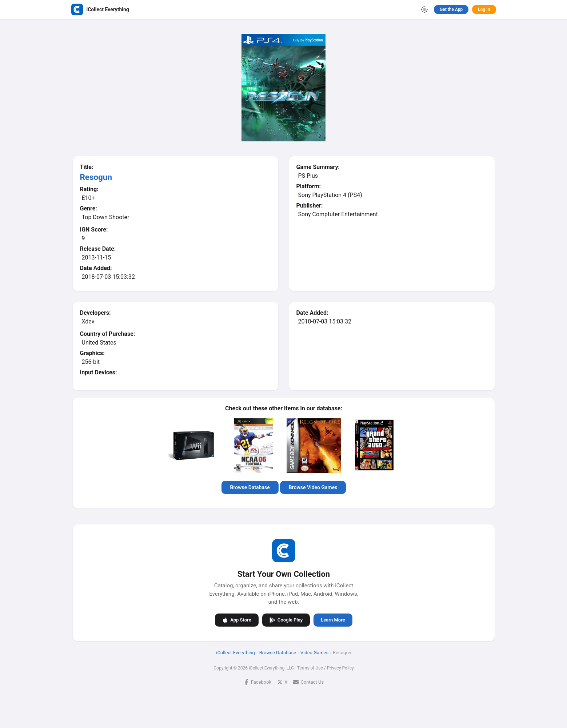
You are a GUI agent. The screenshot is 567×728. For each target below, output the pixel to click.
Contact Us (308, 682)
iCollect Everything (235, 652)
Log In (484, 9)
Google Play (286, 620)
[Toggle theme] (424, 9)
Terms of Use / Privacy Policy (325, 668)
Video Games (314, 652)
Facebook (257, 682)
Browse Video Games (313, 487)
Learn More (333, 620)
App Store (237, 620)
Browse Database (250, 487)
